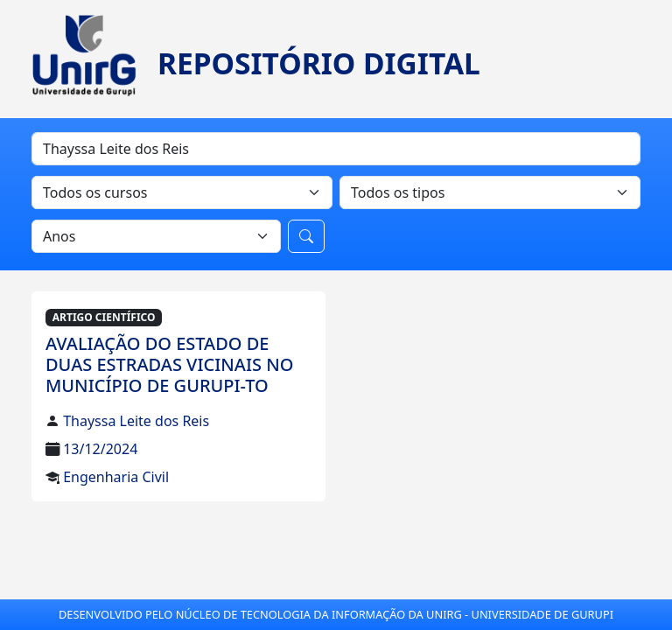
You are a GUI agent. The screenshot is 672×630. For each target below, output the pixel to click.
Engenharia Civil (116, 477)
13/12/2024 (100, 449)
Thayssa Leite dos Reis (136, 421)
